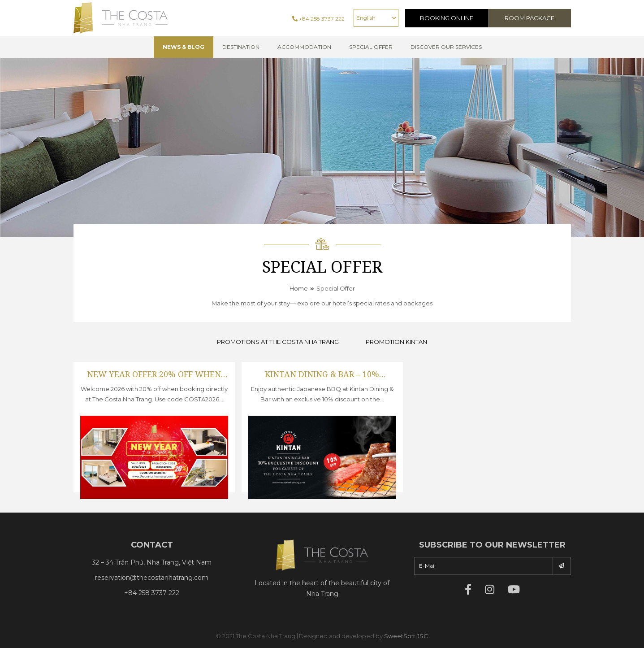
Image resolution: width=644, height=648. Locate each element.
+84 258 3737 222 (318, 19)
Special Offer (336, 288)
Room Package (529, 18)
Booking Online (447, 18)
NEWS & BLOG (184, 47)
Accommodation (304, 47)
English (366, 18)
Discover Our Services (446, 47)
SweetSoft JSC (406, 636)
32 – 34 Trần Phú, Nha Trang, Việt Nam (152, 562)
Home (299, 288)
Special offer (371, 47)
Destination (241, 47)
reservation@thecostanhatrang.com (152, 578)
